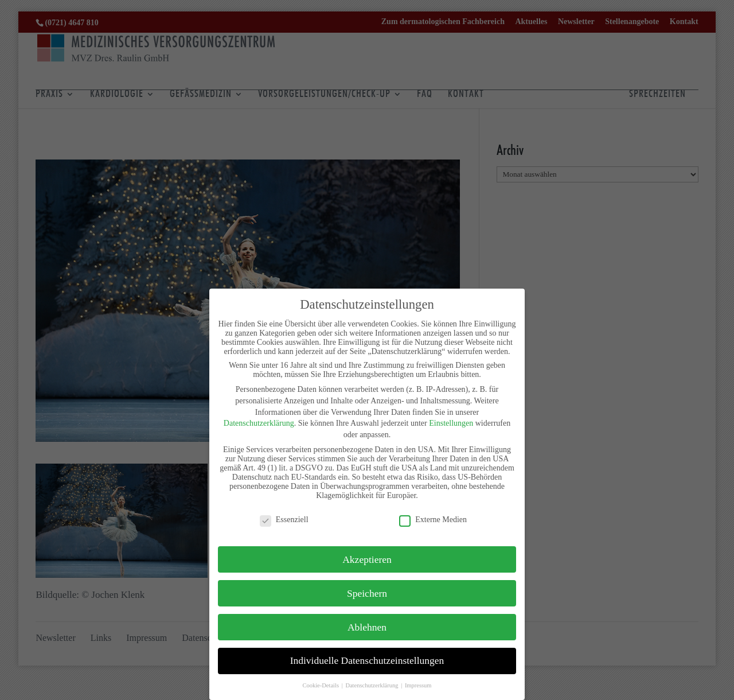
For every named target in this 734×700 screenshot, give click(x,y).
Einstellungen (451, 423)
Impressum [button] (418, 685)
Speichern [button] (367, 593)
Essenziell (284, 520)
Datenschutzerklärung (259, 423)
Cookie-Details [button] (321, 685)
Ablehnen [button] (367, 627)
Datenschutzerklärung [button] (372, 685)
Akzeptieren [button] (367, 559)
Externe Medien (433, 520)
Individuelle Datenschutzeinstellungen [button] (367, 660)
